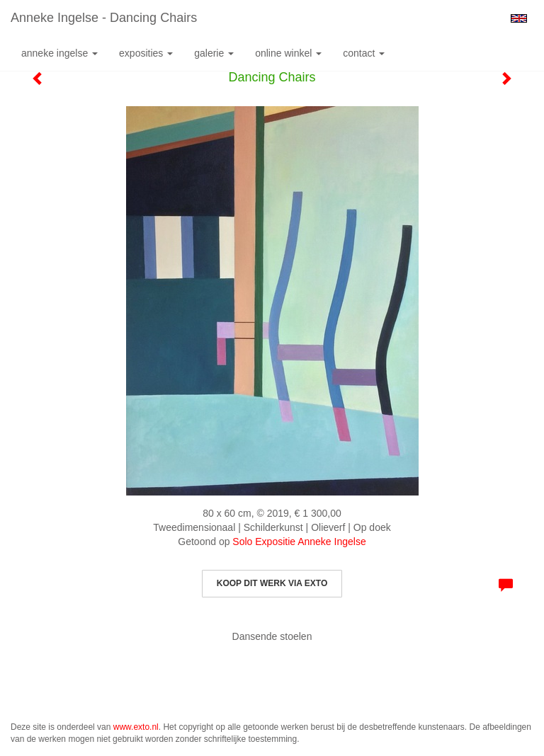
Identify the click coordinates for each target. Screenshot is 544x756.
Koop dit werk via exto (272, 583)
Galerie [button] (214, 53)
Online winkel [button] (288, 53)
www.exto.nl (136, 727)
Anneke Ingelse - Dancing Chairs (104, 18)
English (519, 18)
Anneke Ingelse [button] (59, 53)
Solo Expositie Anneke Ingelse (299, 542)
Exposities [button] (146, 53)
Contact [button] (364, 53)
